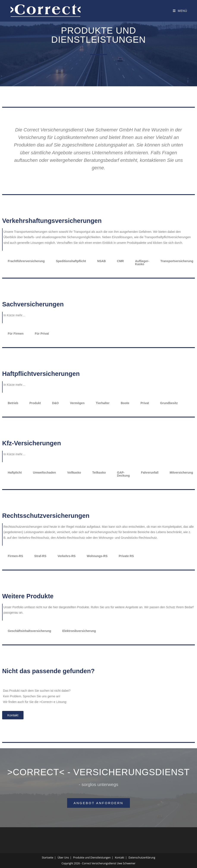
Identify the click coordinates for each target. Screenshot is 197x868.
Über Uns (63, 858)
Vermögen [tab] (77, 403)
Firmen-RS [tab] (15, 556)
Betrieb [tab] (13, 403)
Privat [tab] (145, 403)
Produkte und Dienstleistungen (92, 858)
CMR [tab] (120, 261)
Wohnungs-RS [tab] (97, 556)
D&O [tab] (55, 403)
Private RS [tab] (126, 556)
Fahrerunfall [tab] (150, 473)
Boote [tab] (125, 403)
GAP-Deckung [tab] (123, 474)
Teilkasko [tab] (99, 473)
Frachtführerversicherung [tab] (26, 261)
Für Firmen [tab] (16, 334)
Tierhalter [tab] (103, 403)
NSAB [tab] (101, 261)
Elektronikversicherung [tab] (79, 631)
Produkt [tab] (35, 403)
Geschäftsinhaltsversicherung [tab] (29, 631)
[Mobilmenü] (180, 11)
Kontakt (119, 858)
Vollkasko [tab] (74, 473)
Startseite (48, 858)
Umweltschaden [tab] (45, 473)
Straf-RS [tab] (40, 556)
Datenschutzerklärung (142, 858)
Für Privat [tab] (42, 334)
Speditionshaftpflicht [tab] (71, 261)
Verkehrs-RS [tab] (67, 556)
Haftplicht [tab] (15, 473)
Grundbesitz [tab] (169, 403)
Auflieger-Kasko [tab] (142, 263)
